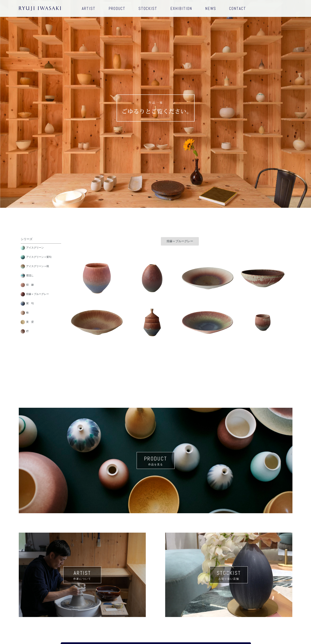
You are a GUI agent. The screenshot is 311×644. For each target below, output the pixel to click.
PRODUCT (117, 9)
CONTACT (238, 9)
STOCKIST (148, 9)
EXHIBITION (181, 9)
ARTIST (89, 9)
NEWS (211, 9)
